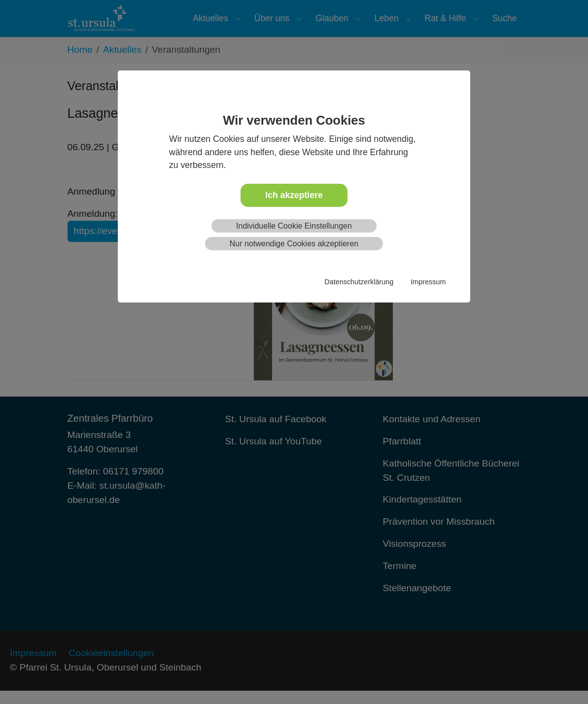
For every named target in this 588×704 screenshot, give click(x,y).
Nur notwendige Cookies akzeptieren (294, 244)
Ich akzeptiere (294, 195)
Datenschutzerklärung (359, 282)
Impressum (428, 282)
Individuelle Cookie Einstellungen (294, 226)
